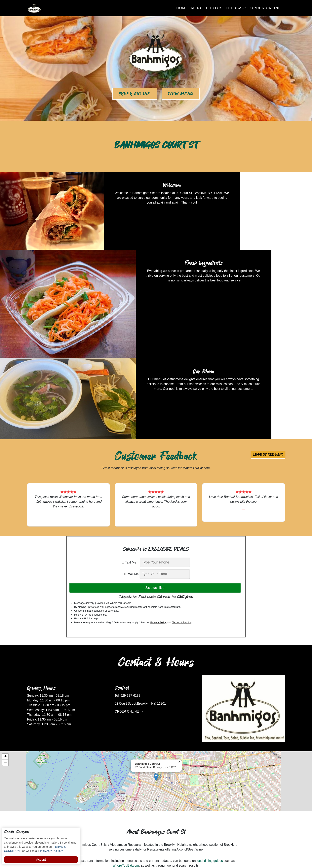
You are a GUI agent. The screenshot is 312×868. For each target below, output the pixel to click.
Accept (41, 860)
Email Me (130, 452)
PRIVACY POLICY (51, 851)
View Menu (181, 94)
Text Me (130, 440)
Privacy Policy (158, 500)
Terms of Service (182, 500)
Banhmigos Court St (170, 853)
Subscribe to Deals (174, 800)
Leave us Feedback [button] (268, 332)
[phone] (165, 440)
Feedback (237, 8)
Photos (214, 8)
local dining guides (210, 739)
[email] (165, 452)
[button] (156, 655)
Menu (197, 8)
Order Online (266, 8)
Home (182, 8)
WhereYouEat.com (126, 743)
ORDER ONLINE (129, 589)
